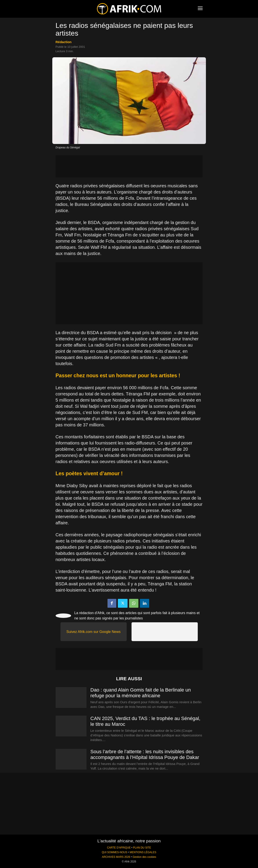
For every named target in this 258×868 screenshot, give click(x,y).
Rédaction (64, 42)
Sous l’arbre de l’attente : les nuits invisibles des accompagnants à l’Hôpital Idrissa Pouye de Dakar (145, 754)
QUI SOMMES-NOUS (115, 852)
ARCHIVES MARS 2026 (116, 857)
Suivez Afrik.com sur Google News (93, 632)
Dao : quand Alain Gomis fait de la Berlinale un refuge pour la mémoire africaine (141, 693)
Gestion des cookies (144, 857)
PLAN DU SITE (142, 848)
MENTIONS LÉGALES (143, 852)
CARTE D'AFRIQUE (119, 848)
